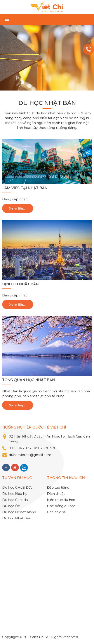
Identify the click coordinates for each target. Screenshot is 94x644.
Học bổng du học (61, 506)
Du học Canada (15, 500)
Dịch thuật (56, 494)
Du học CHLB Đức (17, 487)
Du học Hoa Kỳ (15, 494)
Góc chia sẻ (56, 512)
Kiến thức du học (61, 500)
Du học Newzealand (19, 512)
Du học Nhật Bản (17, 518)
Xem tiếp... (18, 208)
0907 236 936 (45, 448)
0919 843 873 (20, 448)
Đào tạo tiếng (58, 487)
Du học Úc (11, 506)
